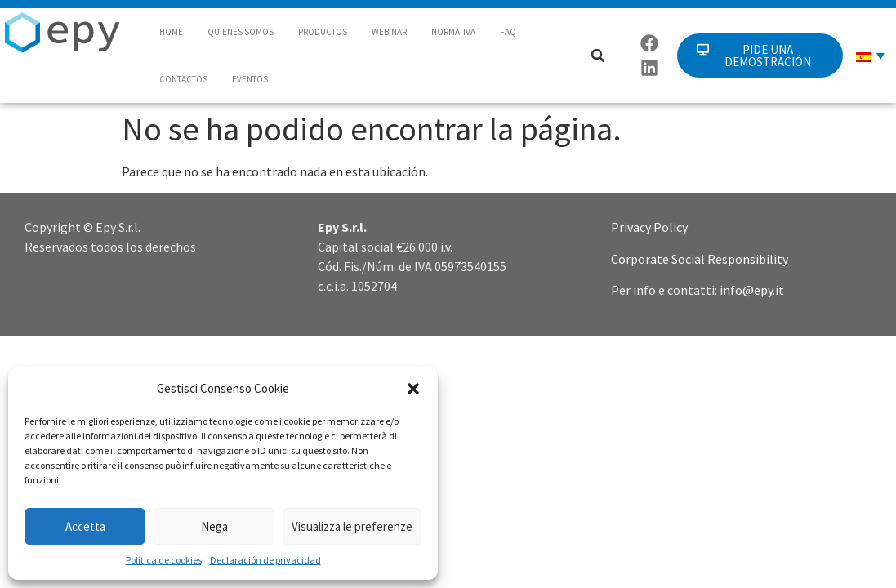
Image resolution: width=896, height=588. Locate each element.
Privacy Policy (649, 227)
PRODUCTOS (323, 32)
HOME (171, 32)
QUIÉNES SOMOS (241, 32)
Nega (214, 526)
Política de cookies (164, 560)
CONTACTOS (183, 79)
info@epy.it (752, 290)
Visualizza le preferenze (352, 526)
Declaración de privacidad (265, 560)
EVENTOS (250, 79)
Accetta (85, 526)
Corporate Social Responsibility (700, 259)
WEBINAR (389, 32)
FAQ (508, 32)
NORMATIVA (453, 32)
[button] (413, 389)
